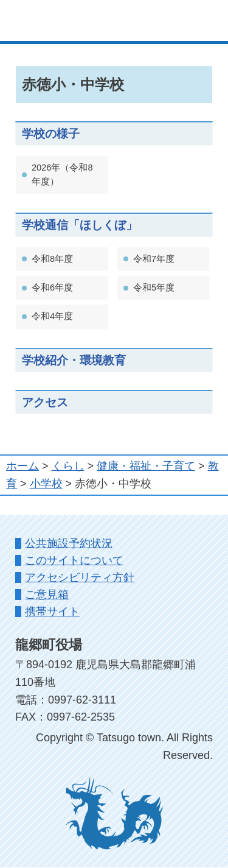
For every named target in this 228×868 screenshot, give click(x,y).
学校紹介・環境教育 (74, 360)
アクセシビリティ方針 (80, 577)
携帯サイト (52, 612)
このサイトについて (74, 560)
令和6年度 (52, 288)
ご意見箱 (47, 595)
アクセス (45, 402)
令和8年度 (52, 259)
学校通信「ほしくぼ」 (80, 225)
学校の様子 (51, 133)
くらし (68, 466)
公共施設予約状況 (69, 543)
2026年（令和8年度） (62, 175)
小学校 (46, 484)
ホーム (22, 466)
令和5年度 (154, 288)
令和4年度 (52, 316)
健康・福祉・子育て (146, 466)
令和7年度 (154, 259)
